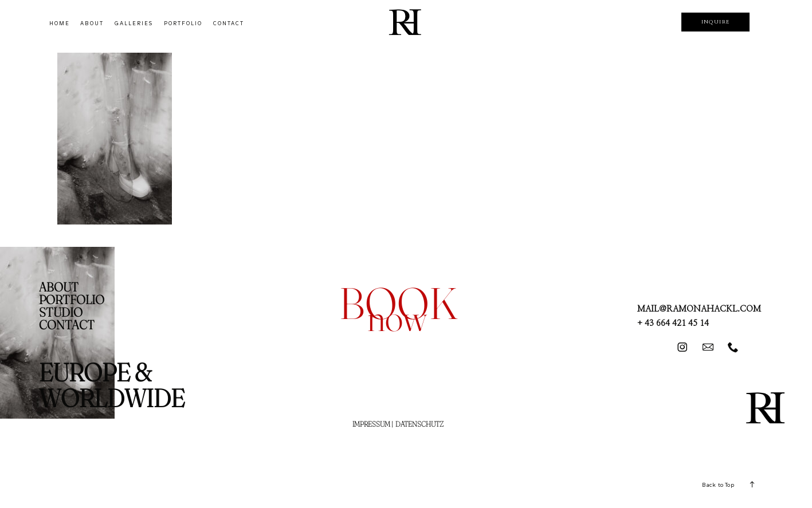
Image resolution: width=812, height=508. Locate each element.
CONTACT (229, 23)
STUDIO (61, 312)
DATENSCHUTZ (419, 424)
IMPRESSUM (371, 424)
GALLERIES (134, 23)
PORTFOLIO (183, 23)
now (397, 317)
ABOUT (92, 23)
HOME (60, 23)
